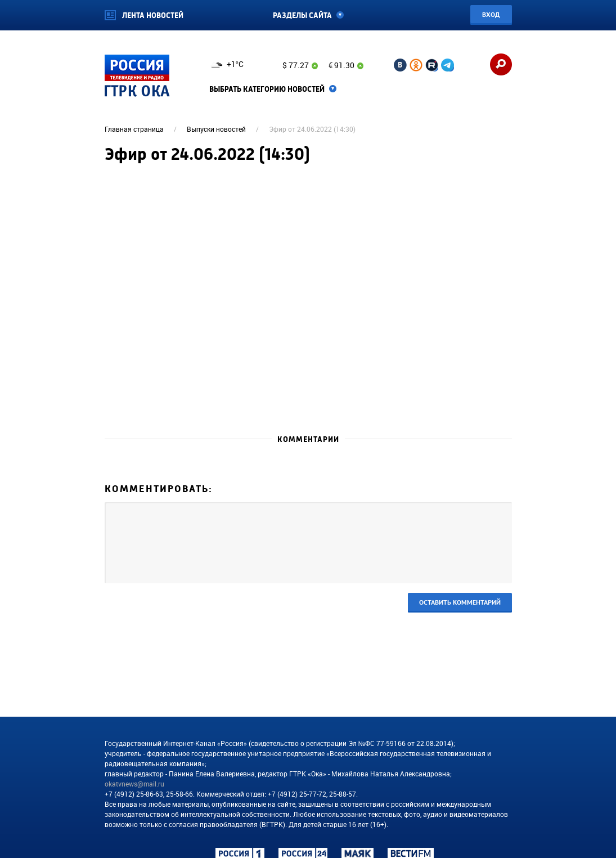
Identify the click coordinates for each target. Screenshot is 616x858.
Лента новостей (153, 15)
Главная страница (134, 129)
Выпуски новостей (216, 129)
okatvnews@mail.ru (134, 784)
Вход (491, 14)
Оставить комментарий (460, 602)
